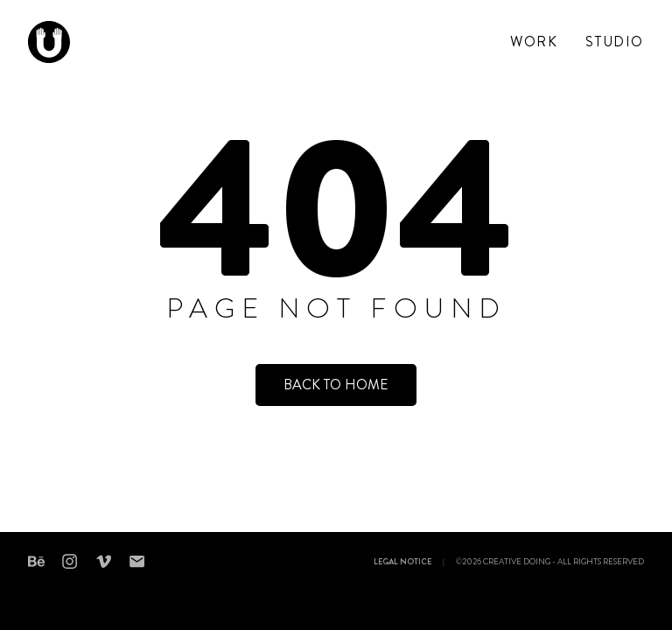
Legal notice (402, 563)
